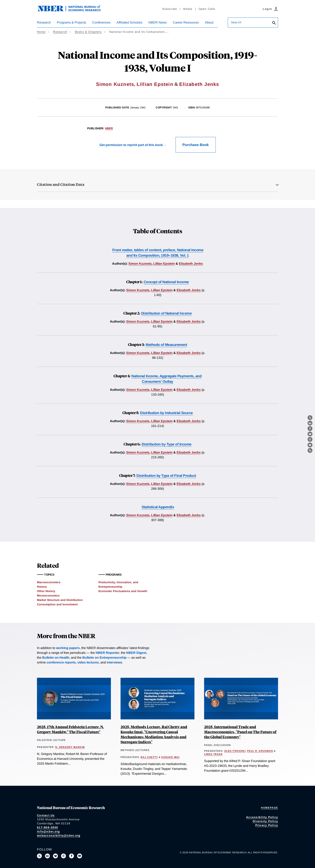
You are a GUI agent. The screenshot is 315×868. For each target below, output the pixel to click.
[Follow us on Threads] (63, 856)
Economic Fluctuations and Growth (123, 591)
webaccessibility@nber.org (59, 835)
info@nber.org (48, 831)
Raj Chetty (149, 757)
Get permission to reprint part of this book (131, 145)
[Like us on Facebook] (72, 856)
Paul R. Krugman (260, 751)
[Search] (274, 23)
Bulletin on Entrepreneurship (104, 658)
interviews (114, 662)
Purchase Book (196, 145)
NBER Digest (136, 653)
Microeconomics (48, 595)
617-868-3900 (48, 827)
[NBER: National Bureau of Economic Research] (72, 11)
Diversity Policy (265, 821)
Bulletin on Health (56, 658)
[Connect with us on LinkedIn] (47, 856)
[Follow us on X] (39, 856)
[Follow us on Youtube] (80, 856)
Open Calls (207, 9)
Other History (46, 591)
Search (236, 22)
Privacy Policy (267, 825)
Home (41, 32)
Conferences (101, 22)
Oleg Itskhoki (235, 751)
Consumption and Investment (57, 604)
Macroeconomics (49, 582)
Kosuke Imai (170, 757)
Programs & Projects (72, 22)
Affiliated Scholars (129, 22)
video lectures (88, 662)
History (42, 587)
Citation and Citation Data (61, 184)
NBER (109, 128)
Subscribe (170, 9)
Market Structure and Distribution (60, 600)
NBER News (158, 22)
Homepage (269, 808)
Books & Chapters (88, 32)
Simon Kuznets (115, 84)
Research (44, 22)
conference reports (61, 662)
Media (188, 9)
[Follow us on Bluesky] (55, 856)
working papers (68, 648)
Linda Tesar (213, 754)
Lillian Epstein (155, 84)
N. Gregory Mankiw (70, 747)
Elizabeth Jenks (199, 84)
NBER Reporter (107, 653)
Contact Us (46, 815)
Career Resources (186, 22)
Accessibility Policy (262, 817)
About (209, 22)
